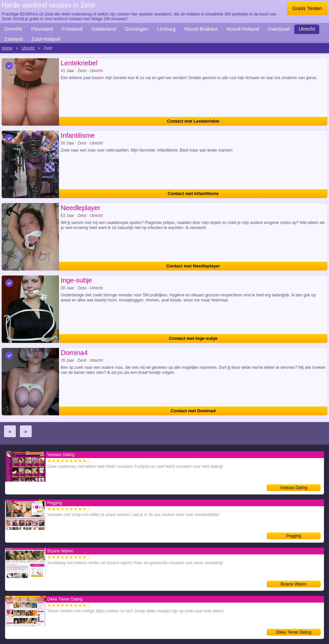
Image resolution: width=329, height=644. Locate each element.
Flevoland (42, 29)
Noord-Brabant (201, 29)
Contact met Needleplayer (193, 266)
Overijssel (279, 29)
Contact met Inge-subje (193, 338)
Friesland (72, 29)
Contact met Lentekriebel (193, 121)
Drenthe (13, 29)
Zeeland (13, 39)
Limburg (167, 29)
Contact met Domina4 (193, 411)
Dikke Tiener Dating (294, 632)
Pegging (294, 536)
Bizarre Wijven (293, 584)
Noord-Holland (243, 29)
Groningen (137, 29)
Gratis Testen (307, 8)
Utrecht (307, 29)
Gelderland (104, 29)
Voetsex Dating (294, 488)
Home (7, 48)
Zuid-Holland (46, 39)
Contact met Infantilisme (193, 194)
